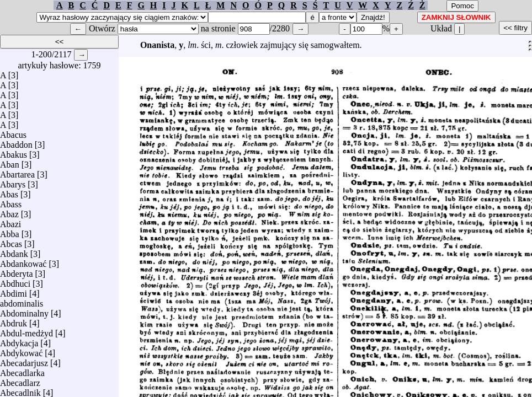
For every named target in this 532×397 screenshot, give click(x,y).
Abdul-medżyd (26, 331)
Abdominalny (24, 311)
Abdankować (23, 261)
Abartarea (17, 172)
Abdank (14, 251)
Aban (10, 162)
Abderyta (17, 271)
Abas (9, 192)
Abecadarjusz (24, 360)
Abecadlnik (20, 390)
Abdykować (21, 350)
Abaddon (16, 142)
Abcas (11, 241)
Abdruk (14, 321)
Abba (10, 231)
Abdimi (14, 291)
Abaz (9, 211)
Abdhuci (15, 281)
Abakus (14, 152)
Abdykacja (19, 340)
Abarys (13, 182)
